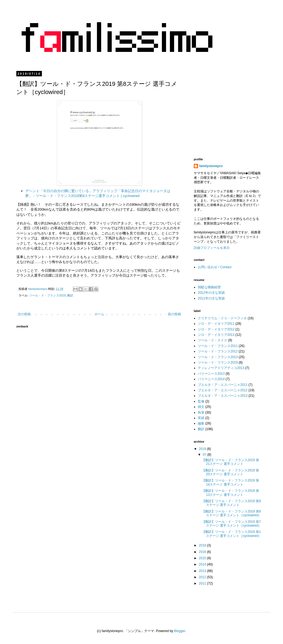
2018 (203, 545)
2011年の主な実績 (211, 298)
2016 (203, 552)
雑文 (201, 407)
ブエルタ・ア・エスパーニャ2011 (223, 385)
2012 (203, 577)
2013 (203, 571)
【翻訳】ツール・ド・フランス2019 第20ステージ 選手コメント (230, 472)
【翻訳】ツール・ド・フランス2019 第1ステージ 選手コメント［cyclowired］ (232, 534)
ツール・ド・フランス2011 (218, 346)
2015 (203, 558)
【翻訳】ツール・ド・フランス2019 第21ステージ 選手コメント (230, 462)
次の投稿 (24, 314)
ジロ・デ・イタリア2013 (216, 335)
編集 (201, 423)
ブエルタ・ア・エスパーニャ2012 (223, 390)
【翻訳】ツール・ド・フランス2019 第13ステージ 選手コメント (230, 493)
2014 (203, 564)
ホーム (99, 314)
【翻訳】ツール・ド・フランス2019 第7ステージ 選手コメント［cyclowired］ (232, 524)
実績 (201, 418)
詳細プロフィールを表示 (212, 248)
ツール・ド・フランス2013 (218, 357)
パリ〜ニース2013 (211, 374)
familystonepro (211, 166)
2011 (203, 583)
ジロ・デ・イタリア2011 (216, 324)
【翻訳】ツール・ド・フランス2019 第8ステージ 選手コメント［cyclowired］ (232, 513)
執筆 (201, 412)
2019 (203, 449)
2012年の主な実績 (211, 293)
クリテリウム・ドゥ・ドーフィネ (222, 318)
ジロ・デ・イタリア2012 (216, 329)
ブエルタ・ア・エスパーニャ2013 (223, 396)
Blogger (180, 631)
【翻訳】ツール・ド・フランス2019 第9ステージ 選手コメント (231, 503)
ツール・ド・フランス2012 (218, 351)
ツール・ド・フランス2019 (47, 295)
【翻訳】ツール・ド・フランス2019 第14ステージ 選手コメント (230, 482)
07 (205, 455)
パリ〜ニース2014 (211, 379)
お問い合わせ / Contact (215, 267)
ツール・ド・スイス (213, 340)
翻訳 (70, 295)
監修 (201, 401)
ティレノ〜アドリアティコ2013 (221, 368)
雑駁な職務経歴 (209, 287)
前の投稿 (174, 314)
